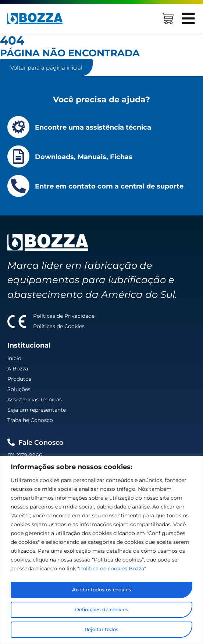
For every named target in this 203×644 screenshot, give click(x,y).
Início (14, 358)
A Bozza (18, 369)
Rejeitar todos (102, 630)
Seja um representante (37, 410)
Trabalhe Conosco (30, 420)
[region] (101, 551)
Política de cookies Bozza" (113, 570)
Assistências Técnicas (35, 400)
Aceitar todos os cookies (102, 590)
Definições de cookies (102, 610)
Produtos (19, 379)
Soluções (19, 389)
